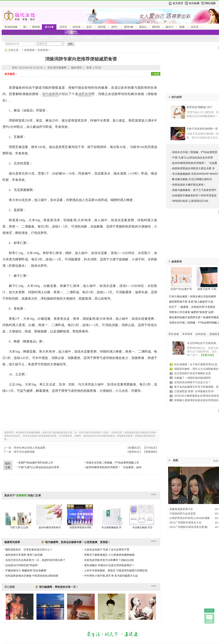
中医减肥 (87, 38)
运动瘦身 (72, 38)
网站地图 (210, 3)
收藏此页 (134, 448)
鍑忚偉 (77, 27)
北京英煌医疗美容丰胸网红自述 (192, 373)
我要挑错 (151, 452)
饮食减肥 (58, 38)
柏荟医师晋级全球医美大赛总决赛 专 (193, 168)
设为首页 (178, 3)
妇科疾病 (201, 334)
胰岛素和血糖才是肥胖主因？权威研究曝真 (194, 317)
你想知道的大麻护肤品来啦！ (189, 185)
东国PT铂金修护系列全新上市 (36, 463)
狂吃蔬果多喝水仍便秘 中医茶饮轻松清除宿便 (32, 576)
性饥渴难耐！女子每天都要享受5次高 (196, 364)
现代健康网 (60, 68)
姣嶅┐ (115, 27)
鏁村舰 (102, 27)
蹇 (25, 27)
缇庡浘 (195, 27)
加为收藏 (194, 3)
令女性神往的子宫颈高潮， (203, 343)
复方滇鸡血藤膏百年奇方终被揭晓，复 (196, 387)
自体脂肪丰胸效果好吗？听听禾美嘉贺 (194, 195)
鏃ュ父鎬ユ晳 (12, 32)
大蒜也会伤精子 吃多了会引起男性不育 (107, 550)
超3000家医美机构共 (50, 527)
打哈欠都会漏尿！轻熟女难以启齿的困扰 (193, 296)
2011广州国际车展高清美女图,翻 (188, 527)
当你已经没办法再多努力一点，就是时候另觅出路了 (35, 560)
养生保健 (174, 334)
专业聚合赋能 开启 (142, 527)
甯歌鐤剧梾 (33, 32)
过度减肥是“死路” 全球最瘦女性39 (194, 391)
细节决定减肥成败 (24, 452)
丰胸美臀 (101, 38)
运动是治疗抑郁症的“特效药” (22, 565)
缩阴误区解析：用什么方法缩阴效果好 (196, 369)
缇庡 (89, 27)
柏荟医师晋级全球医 (81, 527)
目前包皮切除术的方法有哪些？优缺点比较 (109, 560)
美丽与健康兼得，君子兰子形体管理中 (194, 190)
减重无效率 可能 (207, 289)
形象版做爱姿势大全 (181, 509)
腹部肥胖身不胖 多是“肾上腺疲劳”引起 (191, 302)
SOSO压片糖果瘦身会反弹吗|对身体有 (197, 396)
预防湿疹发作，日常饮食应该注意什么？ (29, 550)
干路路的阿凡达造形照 (183, 514)
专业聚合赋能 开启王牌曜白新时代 (192, 179)
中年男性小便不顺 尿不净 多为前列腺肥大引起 (111, 576)
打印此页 (151, 448)
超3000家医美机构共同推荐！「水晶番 (195, 163)
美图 (175, 460)
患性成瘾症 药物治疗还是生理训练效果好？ (109, 565)
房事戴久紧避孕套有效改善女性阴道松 (196, 400)
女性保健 (116, 38)
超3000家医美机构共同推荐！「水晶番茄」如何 (114, 467)
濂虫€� (49, 27)
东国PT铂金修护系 (181, 289)
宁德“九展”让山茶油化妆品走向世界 (39, 467)
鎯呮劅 (156, 27)
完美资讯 (43, 38)
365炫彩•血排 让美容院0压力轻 (190, 201)
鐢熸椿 (36, 27)
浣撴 (59, 32)
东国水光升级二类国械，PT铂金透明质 (195, 152)
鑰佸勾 (169, 27)
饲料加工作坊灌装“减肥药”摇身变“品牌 (191, 312)
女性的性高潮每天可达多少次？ (192, 382)
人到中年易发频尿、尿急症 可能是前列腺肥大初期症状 (116, 570)
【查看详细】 (207, 355)
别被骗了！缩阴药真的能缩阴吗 (192, 378)
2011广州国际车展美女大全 (185, 522)
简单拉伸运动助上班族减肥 (30, 448)
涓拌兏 (63, 27)
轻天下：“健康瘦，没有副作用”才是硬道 (192, 307)
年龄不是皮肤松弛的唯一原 (202, 129)
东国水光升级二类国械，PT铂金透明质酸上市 (112, 463)
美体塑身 (29, 50)
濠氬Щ (143, 27)
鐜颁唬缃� (11, 27)
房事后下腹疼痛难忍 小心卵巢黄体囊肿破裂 (109, 555)
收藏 (156, 74)
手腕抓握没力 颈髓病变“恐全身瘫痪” (26, 570)
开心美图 (10, 587)
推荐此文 (134, 452)
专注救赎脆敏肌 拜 (112, 527)
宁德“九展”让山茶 (19, 527)
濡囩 (48, 32)
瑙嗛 (182, 27)
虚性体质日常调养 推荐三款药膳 (24, 555)
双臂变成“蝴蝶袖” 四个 (199, 107)
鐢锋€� (129, 27)
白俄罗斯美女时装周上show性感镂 (190, 518)
